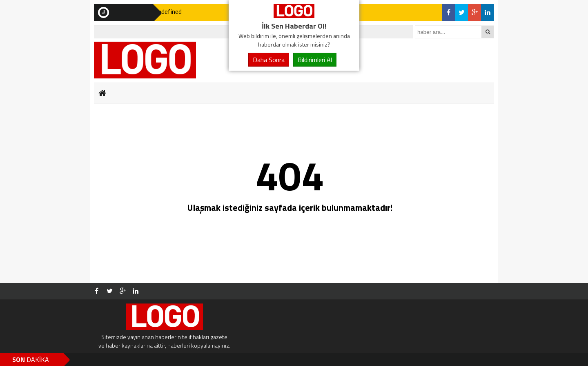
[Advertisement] (55, 127)
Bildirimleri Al (315, 60)
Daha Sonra (269, 60)
